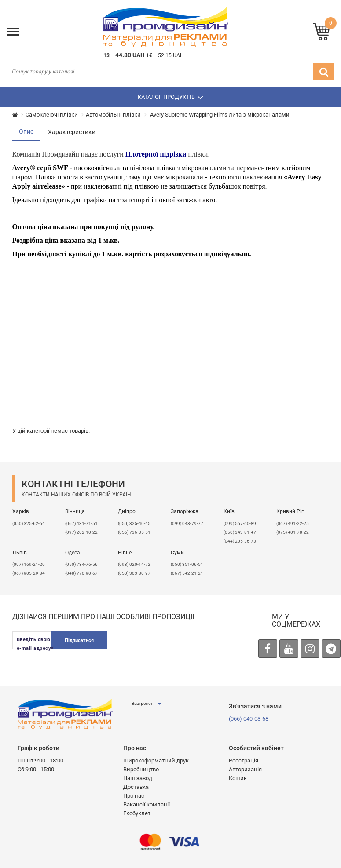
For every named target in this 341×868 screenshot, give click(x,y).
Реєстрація (244, 760)
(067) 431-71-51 (81, 523)
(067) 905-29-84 (29, 573)
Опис (26, 131)
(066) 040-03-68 (249, 719)
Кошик (238, 778)
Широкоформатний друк (156, 760)
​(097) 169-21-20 (29, 564)
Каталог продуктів (170, 97)
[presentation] (183, 649)
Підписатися (79, 640)
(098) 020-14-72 (134, 564)
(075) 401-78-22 (293, 532)
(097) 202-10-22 (81, 532)
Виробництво (141, 769)
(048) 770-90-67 (81, 573)
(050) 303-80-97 (134, 573)
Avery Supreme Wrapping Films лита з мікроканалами (219, 115)
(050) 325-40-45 (134, 523)
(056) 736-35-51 (134, 532)
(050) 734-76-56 (81, 564)
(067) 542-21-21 (187, 573)
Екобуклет (137, 813)
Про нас (134, 796)
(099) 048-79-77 (187, 523)
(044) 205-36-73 (240, 541)
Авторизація (245, 769)
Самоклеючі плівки (52, 115)
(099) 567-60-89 (240, 523)
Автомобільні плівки (113, 115)
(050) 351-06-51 (187, 564)
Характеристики (72, 132)
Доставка (136, 787)
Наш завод (138, 778)
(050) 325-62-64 (29, 523)
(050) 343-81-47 (240, 532)
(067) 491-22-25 (293, 523)
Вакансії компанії (147, 804)
